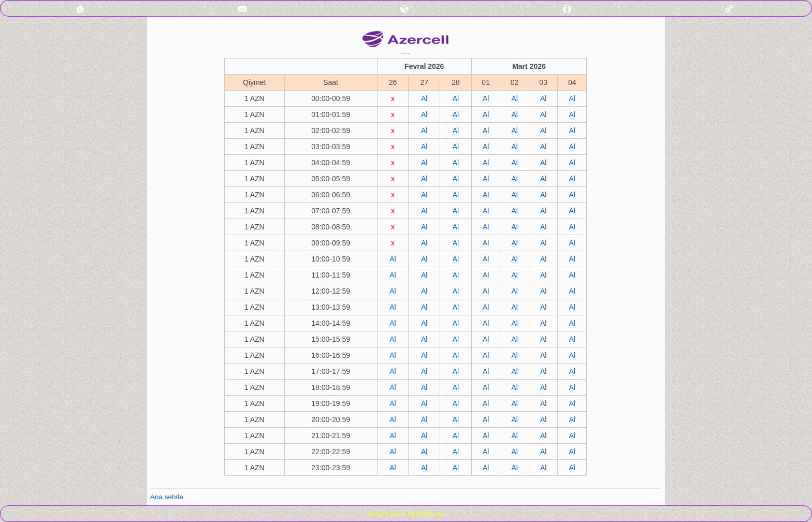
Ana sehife (167, 497)
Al (424, 98)
